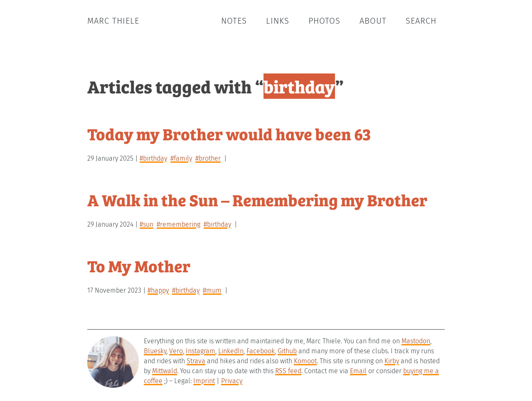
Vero (176, 351)
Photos (324, 21)
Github (287, 351)
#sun (147, 224)
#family (181, 158)
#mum (212, 290)
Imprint (204, 381)
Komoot (305, 361)
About (373, 21)
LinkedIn (231, 351)
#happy (158, 290)
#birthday (153, 158)
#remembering (179, 224)
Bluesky (155, 351)
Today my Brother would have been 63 (229, 133)
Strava (196, 361)
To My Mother (139, 265)
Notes (234, 21)
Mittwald (165, 371)
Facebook (261, 351)
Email (358, 371)
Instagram (201, 351)
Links (278, 21)
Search (421, 21)
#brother (208, 158)
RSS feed (288, 371)
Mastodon (416, 341)
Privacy (232, 381)
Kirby (392, 361)
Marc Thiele (113, 21)
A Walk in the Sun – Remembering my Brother (257, 199)
